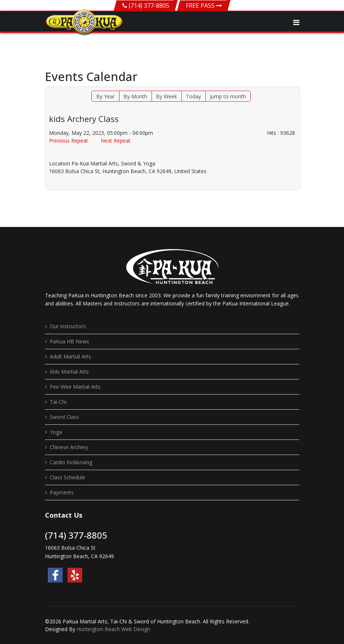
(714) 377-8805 (149, 6)
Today (193, 96)
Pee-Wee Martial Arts (75, 387)
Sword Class (64, 417)
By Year (105, 96)
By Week (166, 96)
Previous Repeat (69, 141)
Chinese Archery (69, 447)
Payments (62, 492)
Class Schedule (67, 477)
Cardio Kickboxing (71, 462)
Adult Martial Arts (70, 356)
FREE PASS (204, 6)
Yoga (56, 432)
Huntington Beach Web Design (113, 629)
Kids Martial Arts (69, 372)
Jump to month (228, 96)
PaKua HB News (70, 341)
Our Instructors (68, 326)
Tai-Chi (58, 402)
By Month (135, 96)
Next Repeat (116, 141)
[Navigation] (296, 22)
